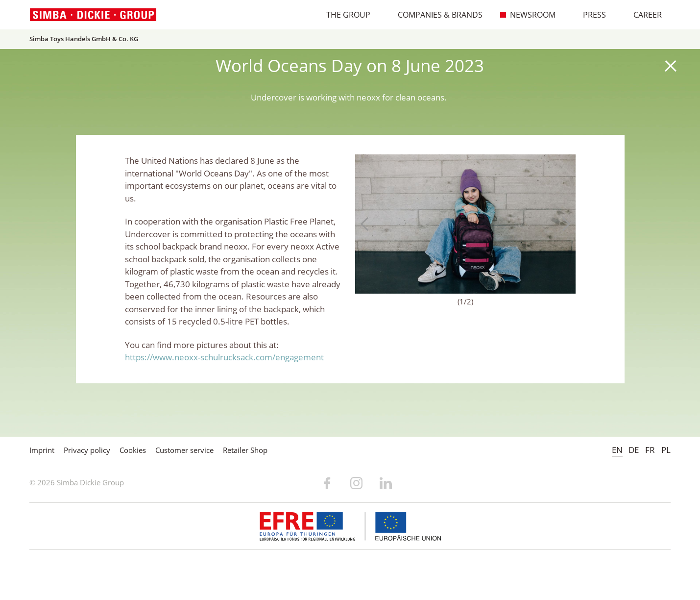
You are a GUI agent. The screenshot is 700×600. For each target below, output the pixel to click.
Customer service (184, 450)
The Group (343, 15)
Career (642, 15)
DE (634, 450)
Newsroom (528, 15)
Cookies (133, 450)
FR (650, 450)
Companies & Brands (435, 15)
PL (666, 450)
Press (589, 15)
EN (617, 450)
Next (563, 224)
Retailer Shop (245, 450)
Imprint (42, 450)
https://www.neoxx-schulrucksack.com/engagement (224, 357)
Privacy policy (87, 450)
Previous (367, 224)
